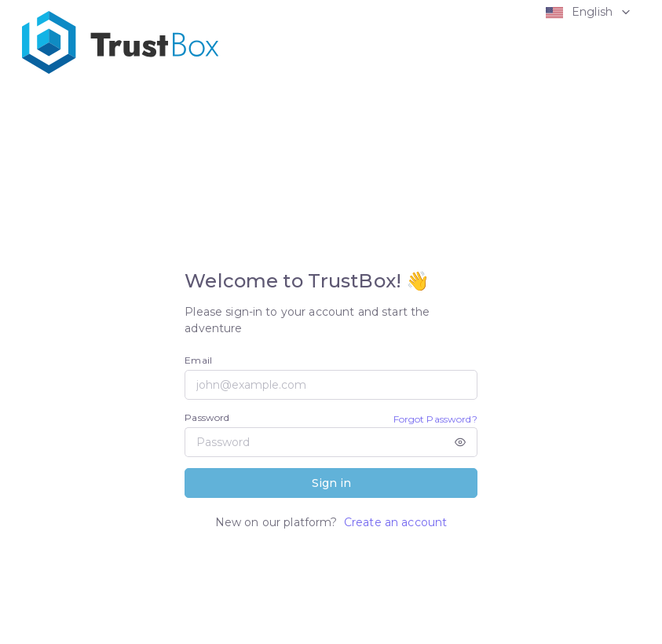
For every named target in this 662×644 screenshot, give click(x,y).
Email (198, 360)
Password (207, 417)
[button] (585, 12)
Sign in (331, 483)
